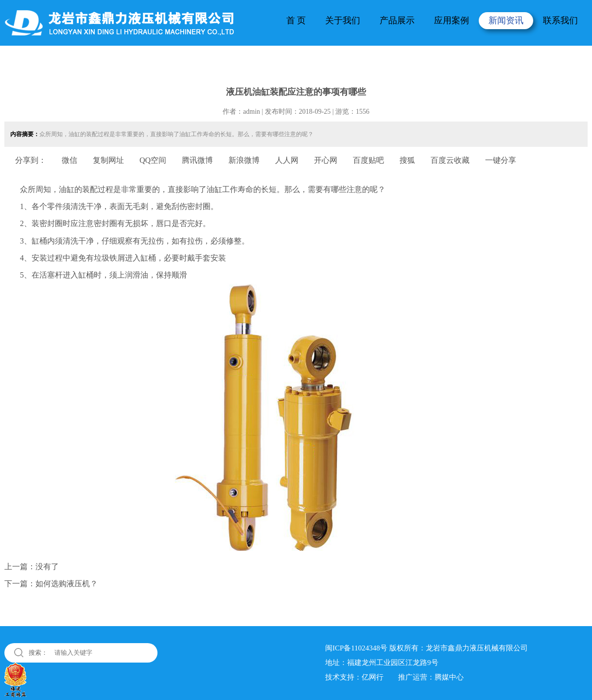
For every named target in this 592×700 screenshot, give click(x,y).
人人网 (287, 160)
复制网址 (108, 160)
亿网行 (373, 677)
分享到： (31, 160)
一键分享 (501, 160)
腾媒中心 (449, 677)
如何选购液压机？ (67, 584)
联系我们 (560, 20)
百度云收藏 (450, 160)
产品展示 (397, 20)
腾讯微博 (197, 160)
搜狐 (407, 160)
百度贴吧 (368, 160)
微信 (70, 160)
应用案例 (452, 20)
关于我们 (343, 20)
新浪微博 (244, 160)
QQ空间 (153, 160)
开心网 (326, 160)
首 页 (296, 20)
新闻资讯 (506, 20)
